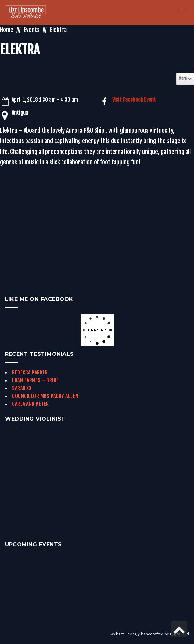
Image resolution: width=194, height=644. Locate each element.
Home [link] (7, 30)
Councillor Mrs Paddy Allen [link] (45, 396)
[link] (30, 12)
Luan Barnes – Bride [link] (35, 380)
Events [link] (32, 30)
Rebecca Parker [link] (30, 372)
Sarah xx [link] (22, 388)
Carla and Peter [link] (31, 404)
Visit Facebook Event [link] (134, 100)
